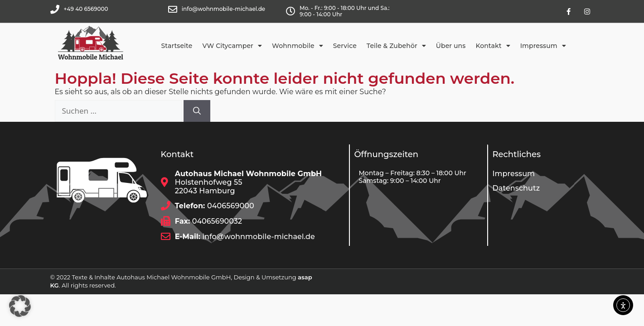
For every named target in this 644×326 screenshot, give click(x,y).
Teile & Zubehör (396, 46)
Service (345, 46)
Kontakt (493, 46)
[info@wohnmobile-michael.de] (173, 10)
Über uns (451, 46)
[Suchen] (197, 111)
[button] (20, 306)
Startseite (177, 46)
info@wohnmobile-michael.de (223, 9)
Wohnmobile (298, 46)
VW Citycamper (232, 46)
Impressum (543, 46)
